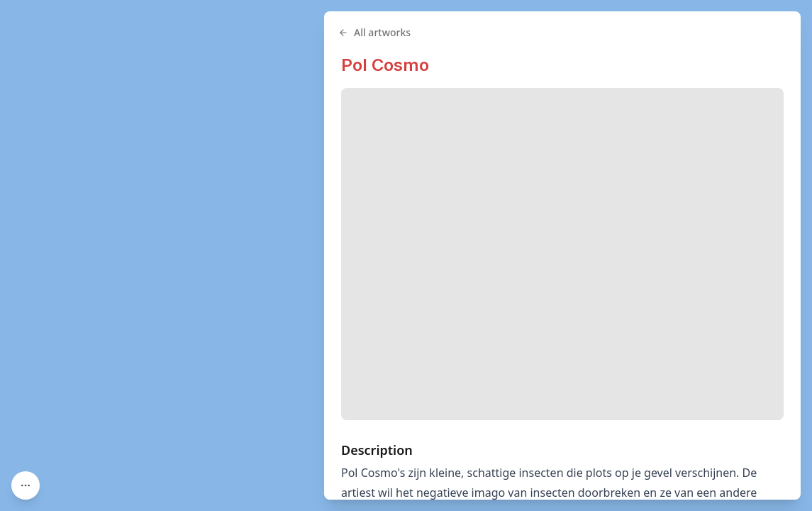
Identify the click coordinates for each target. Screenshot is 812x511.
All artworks (374, 32)
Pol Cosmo (385, 65)
